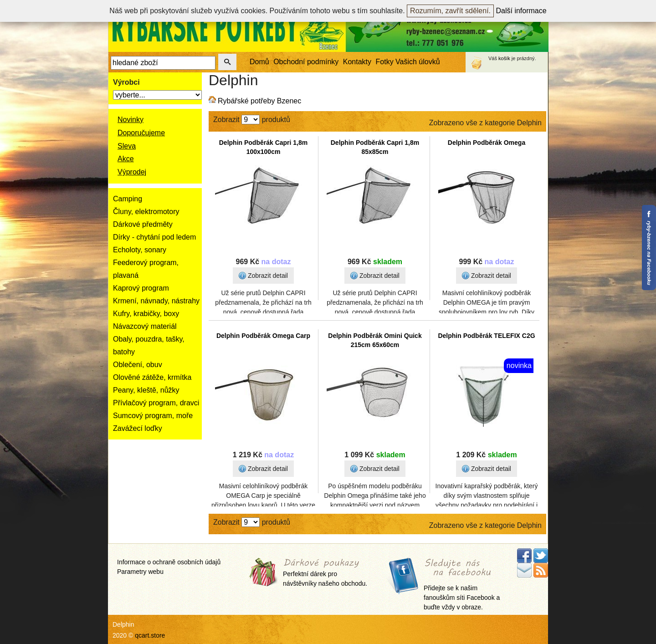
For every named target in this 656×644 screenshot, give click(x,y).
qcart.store (150, 635)
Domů (259, 62)
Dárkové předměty (143, 224)
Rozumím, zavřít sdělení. (450, 11)
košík (504, 58)
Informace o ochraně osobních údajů (169, 562)
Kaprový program (141, 288)
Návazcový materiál (145, 326)
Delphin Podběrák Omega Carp (263, 336)
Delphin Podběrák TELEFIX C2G (486, 336)
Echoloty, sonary (140, 250)
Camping (128, 199)
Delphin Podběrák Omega (487, 143)
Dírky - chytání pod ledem (154, 237)
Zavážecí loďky (138, 428)
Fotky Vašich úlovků (408, 62)
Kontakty (357, 62)
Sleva (127, 146)
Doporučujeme (141, 133)
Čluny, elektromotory (146, 212)
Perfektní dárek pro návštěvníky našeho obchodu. (325, 573)
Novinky (131, 120)
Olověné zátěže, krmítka (152, 377)
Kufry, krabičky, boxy (146, 314)
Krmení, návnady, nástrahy (156, 301)
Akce (126, 159)
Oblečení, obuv (138, 365)
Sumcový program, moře (153, 416)
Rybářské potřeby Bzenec (259, 101)
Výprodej (132, 172)
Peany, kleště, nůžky (146, 390)
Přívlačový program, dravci (156, 403)
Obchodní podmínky (306, 62)
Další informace (521, 11)
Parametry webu (140, 572)
